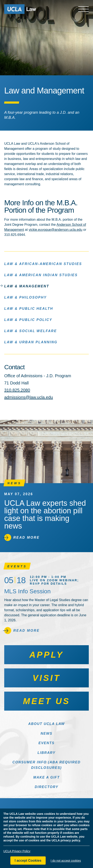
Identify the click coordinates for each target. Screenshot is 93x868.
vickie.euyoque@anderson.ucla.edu (56, 230)
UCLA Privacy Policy (17, 852)
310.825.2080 (17, 390)
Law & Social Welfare (31, 331)
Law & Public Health (29, 308)
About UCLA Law (46, 724)
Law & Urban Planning (31, 342)
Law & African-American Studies (43, 264)
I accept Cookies (28, 861)
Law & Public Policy (28, 320)
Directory (46, 787)
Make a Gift (47, 777)
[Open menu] (83, 9)
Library (47, 753)
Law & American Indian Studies (41, 275)
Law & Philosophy (25, 297)
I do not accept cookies (66, 861)
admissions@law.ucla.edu (29, 397)
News (46, 733)
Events (46, 743)
